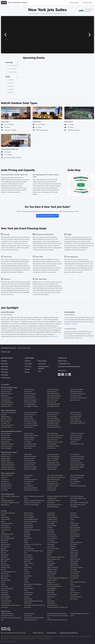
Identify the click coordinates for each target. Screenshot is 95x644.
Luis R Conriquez (53, 542)
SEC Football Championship (79, 502)
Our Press (28, 366)
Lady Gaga (51, 523)
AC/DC (3, 515)
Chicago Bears (6, 400)
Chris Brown (5, 595)
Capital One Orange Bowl (32, 502)
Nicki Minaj (51, 593)
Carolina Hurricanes (7, 463)
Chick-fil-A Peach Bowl (32, 505)
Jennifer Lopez (29, 588)
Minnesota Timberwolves (55, 435)
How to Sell (42, 364)
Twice (72, 584)
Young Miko (74, 595)
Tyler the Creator (76, 586)
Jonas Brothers (29, 593)
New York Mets (52, 417)
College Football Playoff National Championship (58, 497)
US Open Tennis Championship (57, 620)
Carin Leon (4, 586)
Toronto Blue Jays (76, 421)
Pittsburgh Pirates (53, 423)
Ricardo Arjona (75, 530)
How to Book (42, 361)
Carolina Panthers (7, 398)
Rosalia (73, 538)
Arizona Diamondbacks (9, 413)
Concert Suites (6, 378)
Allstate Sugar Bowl (7, 500)
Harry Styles (28, 567)
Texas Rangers (75, 419)
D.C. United (4, 490)
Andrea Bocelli (6, 528)
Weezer (73, 590)
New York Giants (52, 400)
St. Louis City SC (75, 482)
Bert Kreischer (5, 547)
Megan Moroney (52, 567)
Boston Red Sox (6, 421)
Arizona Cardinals (7, 389)
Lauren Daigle (52, 526)
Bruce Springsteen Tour (8, 572)
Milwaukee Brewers (53, 413)
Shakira (73, 549)
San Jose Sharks (52, 467)
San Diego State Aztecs (78, 505)
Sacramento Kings (76, 435)
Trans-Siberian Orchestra (78, 582)
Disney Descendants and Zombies (32, 531)
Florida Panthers (29, 461)
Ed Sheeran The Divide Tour (33, 544)
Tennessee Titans (76, 396)
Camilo (3, 582)
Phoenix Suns (52, 448)
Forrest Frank (28, 557)
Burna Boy (4, 578)
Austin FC (4, 477)
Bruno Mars (5, 574)
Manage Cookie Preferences (69, 633)
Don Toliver (28, 538)
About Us (28, 361)
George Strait (28, 559)
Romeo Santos (75, 536)
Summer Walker (75, 559)
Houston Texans (29, 396)
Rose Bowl (74, 500)
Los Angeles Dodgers (31, 425)
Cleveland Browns (7, 404)
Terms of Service (38, 633)
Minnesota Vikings (53, 394)
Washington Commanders (79, 398)
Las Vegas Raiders (30, 404)
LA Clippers (28, 442)
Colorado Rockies (30, 415)
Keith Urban (51, 515)
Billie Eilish (4, 551)
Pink (72, 521)
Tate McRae (74, 563)
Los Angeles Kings (30, 463)
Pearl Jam (73, 513)
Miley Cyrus (51, 576)
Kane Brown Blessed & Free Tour (35, 605)
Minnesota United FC (31, 488)
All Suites (4, 361)
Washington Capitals (77, 467)
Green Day (28, 561)
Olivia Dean (51, 601)
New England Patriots (54, 396)
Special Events (6, 611)
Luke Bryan (51, 544)
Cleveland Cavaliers (7, 444)
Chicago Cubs (5, 423)
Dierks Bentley (29, 526)
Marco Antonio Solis (54, 559)
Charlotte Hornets (7, 440)
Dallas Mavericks (6, 446)
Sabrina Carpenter (76, 542)
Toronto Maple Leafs (77, 459)
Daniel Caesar (29, 515)
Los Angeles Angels (30, 423)
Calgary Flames (6, 461)
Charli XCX (4, 593)
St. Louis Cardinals (76, 415)
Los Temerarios (52, 536)
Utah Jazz (73, 442)
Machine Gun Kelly (53, 549)
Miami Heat (28, 448)
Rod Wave (74, 532)
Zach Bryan (74, 599)
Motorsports (28, 616)
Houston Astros (29, 419)
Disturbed (27, 534)
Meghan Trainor (52, 570)
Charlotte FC (5, 482)
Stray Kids (73, 557)
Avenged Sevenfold (7, 534)
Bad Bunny (5, 540)
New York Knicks (52, 440)
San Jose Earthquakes (77, 475)
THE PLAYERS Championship (57, 614)
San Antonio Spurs (76, 438)
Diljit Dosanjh (28, 528)
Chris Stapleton (6, 597)
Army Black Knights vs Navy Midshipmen (10, 504)
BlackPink (4, 557)
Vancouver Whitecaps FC (78, 486)
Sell (87, 3)
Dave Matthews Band (31, 519)
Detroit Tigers (28, 417)
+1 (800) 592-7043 (64, 364)
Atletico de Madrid (7, 614)
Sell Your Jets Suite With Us (47, 216)
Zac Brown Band (76, 597)
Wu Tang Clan (75, 593)
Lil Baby (50, 528)
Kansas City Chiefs (30, 402)
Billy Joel (4, 553)
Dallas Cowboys (6, 406)
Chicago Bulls (5, 442)
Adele (3, 521)
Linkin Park (51, 532)
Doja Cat (27, 536)
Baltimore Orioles (7, 419)
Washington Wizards (77, 444)
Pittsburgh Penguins (54, 465)
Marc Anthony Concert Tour (56, 557)
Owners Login (6, 352)
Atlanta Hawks (6, 433)
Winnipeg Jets (75, 469)
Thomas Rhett (75, 576)
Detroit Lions (28, 392)
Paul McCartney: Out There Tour (57, 607)
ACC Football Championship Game (10, 497)
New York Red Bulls (53, 480)
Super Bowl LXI (75, 400)
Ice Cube (27, 572)
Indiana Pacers (29, 440)
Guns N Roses (29, 563)
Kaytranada (51, 513)
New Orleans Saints (53, 398)
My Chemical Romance (54, 586)
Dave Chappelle (29, 517)
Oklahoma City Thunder (55, 442)
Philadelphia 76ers (53, 446)
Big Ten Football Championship (34, 500)
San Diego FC (51, 490)
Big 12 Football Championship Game (34, 497)
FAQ (39, 371)
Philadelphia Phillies (54, 421)
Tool (72, 580)
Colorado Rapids (6, 486)
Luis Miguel (51, 540)
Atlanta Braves (6, 417)
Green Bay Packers (30, 394)
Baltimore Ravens (7, 394)
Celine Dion (5, 590)
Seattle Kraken (52, 469)
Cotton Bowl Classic (54, 500)
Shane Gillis (74, 551)
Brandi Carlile (5, 565)
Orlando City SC (52, 482)
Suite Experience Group (8, 348)
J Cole (26, 580)
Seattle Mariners (75, 413)
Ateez (3, 532)
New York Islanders (53, 456)
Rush (72, 540)
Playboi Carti (74, 523)
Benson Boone (6, 544)
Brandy (3, 570)
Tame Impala (74, 561)
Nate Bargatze (52, 588)
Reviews (27, 369)
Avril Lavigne (5, 536)
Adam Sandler (6, 519)
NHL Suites (5, 372)
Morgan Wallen (52, 580)
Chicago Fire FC (6, 484)
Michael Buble (52, 574)
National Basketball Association (11, 431)
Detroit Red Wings (30, 456)
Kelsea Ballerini (52, 517)
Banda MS (4, 542)
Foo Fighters (28, 555)
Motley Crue (51, 582)
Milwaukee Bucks (53, 433)
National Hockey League (9, 452)
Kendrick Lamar (52, 519)
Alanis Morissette (7, 523)
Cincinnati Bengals (7, 402)
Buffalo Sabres (6, 459)
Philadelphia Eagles (54, 404)
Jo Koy (26, 590)
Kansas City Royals (30, 421)
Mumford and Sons (53, 584)
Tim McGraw (74, 578)
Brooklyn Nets (6, 438)
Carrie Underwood (7, 588)
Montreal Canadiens (31, 467)
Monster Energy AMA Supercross (58, 578)
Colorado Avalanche (8, 467)
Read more (54, 336)
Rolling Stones (75, 534)
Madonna (50, 551)
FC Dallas (27, 477)
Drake (26, 540)
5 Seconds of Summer (8, 513)
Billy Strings (5, 555)
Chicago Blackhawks (8, 465)
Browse (74, 3)
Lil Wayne (50, 530)
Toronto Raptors (75, 440)
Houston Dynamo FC (31, 480)
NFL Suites (4, 364)
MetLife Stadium (34, 14)
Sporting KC (74, 480)
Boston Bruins (6, 456)
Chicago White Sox (7, 425)
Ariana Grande (6, 530)
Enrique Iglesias (29, 549)
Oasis (49, 599)
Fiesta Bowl (51, 502)
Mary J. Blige (51, 563)
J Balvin (27, 578)
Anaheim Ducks (6, 454)
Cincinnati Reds (6, 427)
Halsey (26, 565)
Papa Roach (51, 603)
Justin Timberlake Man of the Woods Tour (33, 602)
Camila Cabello (6, 580)
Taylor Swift (74, 565)
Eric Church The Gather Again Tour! (34, 552)
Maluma (50, 553)
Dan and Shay (29, 513)
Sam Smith (74, 544)
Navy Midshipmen (53, 507)
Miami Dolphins (52, 392)
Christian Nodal (6, 601)
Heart (26, 570)
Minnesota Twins (53, 415)
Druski (26, 542)
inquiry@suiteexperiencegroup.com (69, 366)
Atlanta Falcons (6, 392)
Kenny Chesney (52, 521)
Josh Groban (28, 595)
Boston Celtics (6, 435)
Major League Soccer (8, 473)
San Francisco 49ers (77, 389)
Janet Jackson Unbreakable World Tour (33, 585)
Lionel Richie (51, 534)
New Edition (51, 590)
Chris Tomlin (5, 599)
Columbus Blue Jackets (8, 469)
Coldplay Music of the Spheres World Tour (11, 606)
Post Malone (74, 526)
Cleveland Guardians (31, 413)
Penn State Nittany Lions (78, 498)
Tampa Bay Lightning (77, 456)
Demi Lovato (28, 523)
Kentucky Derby (29, 614)
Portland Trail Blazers (77, 433)
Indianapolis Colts (30, 398)
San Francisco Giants (54, 427)
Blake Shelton (5, 559)
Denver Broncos (29, 389)
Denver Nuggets (6, 448)
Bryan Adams (5, 576)
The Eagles (74, 570)
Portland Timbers (53, 486)
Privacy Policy (52, 633)
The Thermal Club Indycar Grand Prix (58, 617)
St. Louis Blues (75, 454)
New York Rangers (53, 459)
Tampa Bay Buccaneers (78, 394)
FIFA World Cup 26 (7, 616)
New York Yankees (53, 419)
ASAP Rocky (5, 517)
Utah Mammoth (75, 461)
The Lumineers (75, 572)
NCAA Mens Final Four (54, 505)
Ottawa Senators (53, 461)
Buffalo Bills (5, 396)
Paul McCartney (52, 605)
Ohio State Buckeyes (77, 496)
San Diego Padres (53, 425)
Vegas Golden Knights (77, 465)
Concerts (4, 511)
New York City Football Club (56, 477)
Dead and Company (31, 521)
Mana (49, 555)
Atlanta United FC (7, 475)
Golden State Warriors (31, 435)
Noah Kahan (51, 597)
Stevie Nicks (74, 555)
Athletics (4, 415)
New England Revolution (55, 475)
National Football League (9, 387)
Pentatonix (74, 515)
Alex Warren (5, 526)
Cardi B (3, 584)
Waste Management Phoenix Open (80, 615)
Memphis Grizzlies (30, 446)
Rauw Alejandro (75, 528)
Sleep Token (74, 553)
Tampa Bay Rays (76, 417)
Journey (27, 597)
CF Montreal (5, 480)
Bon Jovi (4, 563)
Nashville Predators (30, 469)
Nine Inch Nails (52, 595)
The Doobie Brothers (77, 567)
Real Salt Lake (52, 488)
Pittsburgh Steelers (53, 406)
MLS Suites (5, 375)
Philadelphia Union (53, 484)
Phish (72, 519)
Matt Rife (50, 565)
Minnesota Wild (29, 465)
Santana (73, 547)
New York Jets (52, 402)
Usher (72, 588)
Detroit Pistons (29, 433)
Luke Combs (51, 547)
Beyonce (4, 549)
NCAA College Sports (8, 494)
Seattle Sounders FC (77, 477)
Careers (27, 372)
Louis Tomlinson (52, 538)
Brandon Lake (6, 567)
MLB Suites (5, 369)
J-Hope (26, 582)
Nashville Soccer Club (31, 490)
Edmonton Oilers (30, 459)
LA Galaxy (27, 484)
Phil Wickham (75, 517)
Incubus (27, 574)
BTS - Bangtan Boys (8, 538)
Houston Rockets (30, 438)
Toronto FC (74, 484)
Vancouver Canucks (77, 463)
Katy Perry (27, 607)
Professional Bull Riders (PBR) (34, 618)
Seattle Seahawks (76, 392)
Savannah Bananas (30, 620)
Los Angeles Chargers (31, 406)
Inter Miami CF (29, 482)
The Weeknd (74, 574)
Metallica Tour (52, 572)
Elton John (27, 547)
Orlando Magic (52, 444)
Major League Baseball (8, 410)
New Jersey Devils (53, 454)
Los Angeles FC (29, 486)
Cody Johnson (5, 603)
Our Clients (28, 364)
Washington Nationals (78, 423)
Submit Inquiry (63, 361)
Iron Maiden (28, 576)
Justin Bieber (28, 599)
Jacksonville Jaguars (31, 400)
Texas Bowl (74, 507)
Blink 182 (4, 561)
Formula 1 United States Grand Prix (11, 619)
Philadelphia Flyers (53, 463)
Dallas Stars (28, 454)
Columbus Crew (6, 488)
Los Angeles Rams (53, 389)
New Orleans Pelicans (54, 438)
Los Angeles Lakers (30, 444)
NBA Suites (5, 366)
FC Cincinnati (28, 475)
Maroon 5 (50, 561)
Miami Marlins (29, 427)
